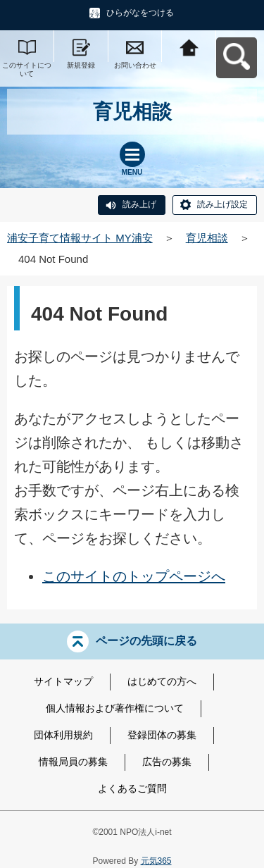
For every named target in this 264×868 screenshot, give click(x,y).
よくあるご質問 (132, 788)
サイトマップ (63, 681)
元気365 (156, 861)
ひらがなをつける (140, 13)
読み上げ (139, 204)
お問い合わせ (135, 65)
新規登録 (81, 65)
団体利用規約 (63, 735)
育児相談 (207, 238)
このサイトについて (27, 69)
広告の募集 (167, 762)
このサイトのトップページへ (134, 576)
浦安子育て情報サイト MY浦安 (80, 238)
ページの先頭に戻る (146, 641)
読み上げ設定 (222, 204)
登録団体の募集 (162, 735)
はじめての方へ (162, 681)
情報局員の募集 (73, 762)
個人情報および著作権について (115, 708)
